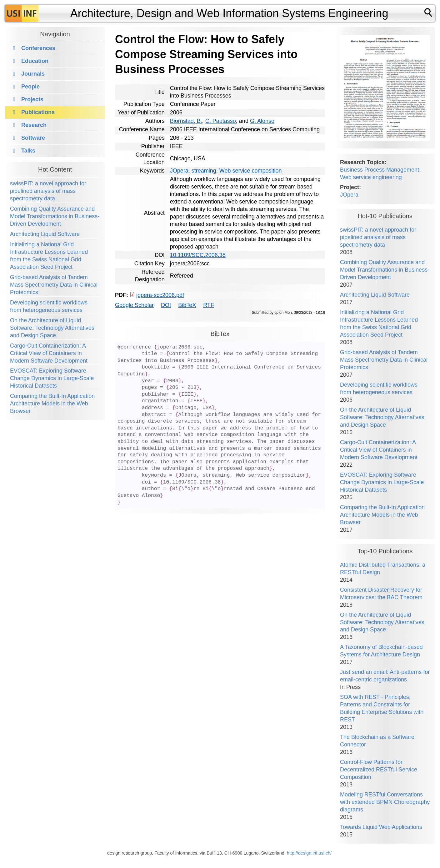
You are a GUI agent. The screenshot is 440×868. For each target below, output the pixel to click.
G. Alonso (262, 121)
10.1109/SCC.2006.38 (198, 255)
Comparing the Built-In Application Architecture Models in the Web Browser (52, 404)
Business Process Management (380, 170)
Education (35, 61)
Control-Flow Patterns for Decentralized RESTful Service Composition (379, 770)
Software (33, 138)
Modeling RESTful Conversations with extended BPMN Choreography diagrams (385, 802)
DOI (166, 305)
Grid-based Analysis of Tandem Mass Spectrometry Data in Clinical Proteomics (54, 285)
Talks (28, 151)
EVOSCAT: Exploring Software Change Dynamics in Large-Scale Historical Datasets (52, 378)
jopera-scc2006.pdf (160, 295)
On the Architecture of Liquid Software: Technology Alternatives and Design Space (52, 328)
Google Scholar (134, 305)
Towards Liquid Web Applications (381, 827)
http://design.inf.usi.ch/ (309, 853)
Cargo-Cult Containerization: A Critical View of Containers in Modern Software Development (49, 353)
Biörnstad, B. (186, 121)
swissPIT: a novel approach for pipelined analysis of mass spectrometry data (48, 191)
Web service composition (251, 171)
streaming (204, 171)
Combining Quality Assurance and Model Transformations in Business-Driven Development (55, 216)
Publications (38, 112)
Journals (33, 74)
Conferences (38, 48)
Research (34, 125)
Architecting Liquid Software (45, 234)
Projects (32, 99)
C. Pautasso (221, 121)
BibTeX (187, 305)
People (30, 87)
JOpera (179, 171)
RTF (209, 305)
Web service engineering (371, 177)
